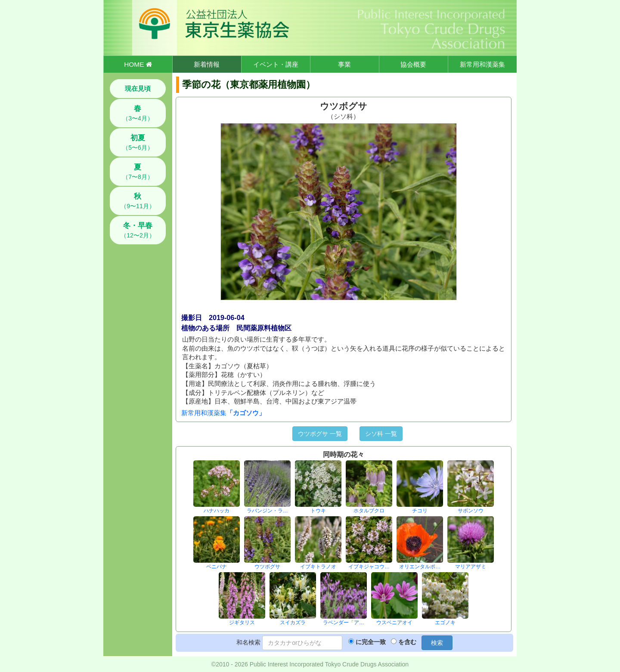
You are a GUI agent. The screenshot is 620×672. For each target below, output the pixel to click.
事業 (344, 64)
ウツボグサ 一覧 (320, 434)
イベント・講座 (276, 64)
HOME (138, 64)
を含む (407, 642)
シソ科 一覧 (381, 434)
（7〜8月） (138, 172)
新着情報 (207, 64)
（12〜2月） (138, 230)
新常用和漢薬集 (482, 64)
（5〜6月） (138, 142)
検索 (437, 643)
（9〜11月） (138, 201)
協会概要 (413, 64)
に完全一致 (371, 642)
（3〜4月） (138, 113)
